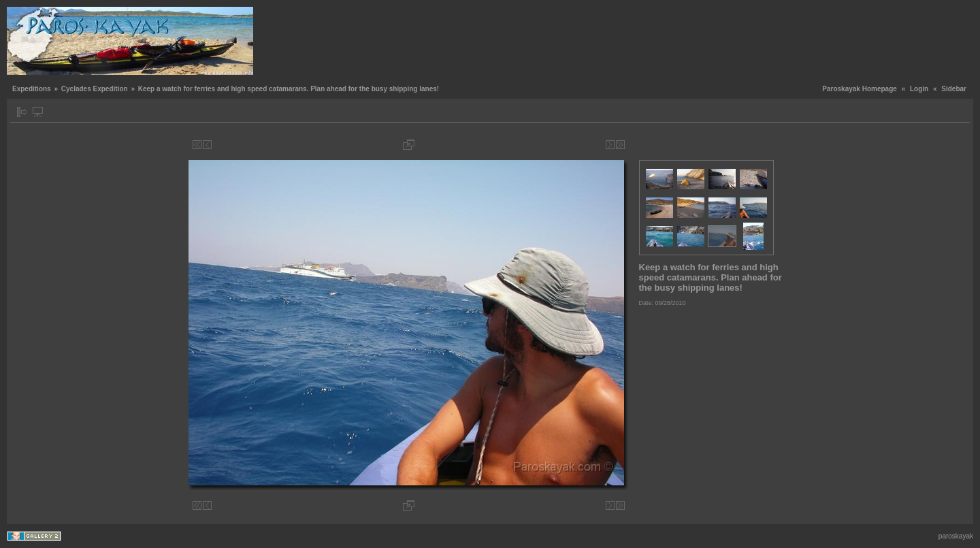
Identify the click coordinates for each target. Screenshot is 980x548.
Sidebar (954, 89)
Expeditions (32, 89)
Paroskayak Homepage (860, 89)
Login (919, 89)
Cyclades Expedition (95, 89)
